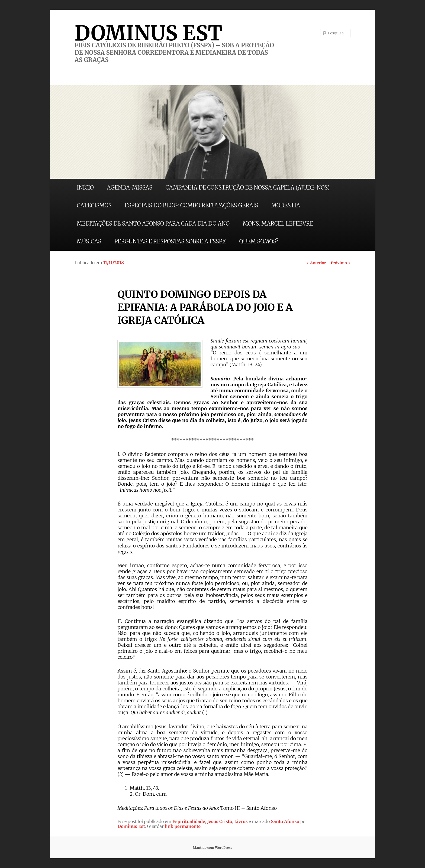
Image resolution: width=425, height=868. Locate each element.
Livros (241, 821)
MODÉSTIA (286, 205)
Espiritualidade (189, 821)
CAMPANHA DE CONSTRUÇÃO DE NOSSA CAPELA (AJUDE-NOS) (248, 187)
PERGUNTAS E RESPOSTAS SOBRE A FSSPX (170, 241)
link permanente (183, 826)
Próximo (341, 263)
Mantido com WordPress (212, 848)
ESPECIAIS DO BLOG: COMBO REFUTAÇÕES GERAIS (191, 205)
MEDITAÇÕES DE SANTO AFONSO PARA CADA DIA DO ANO (153, 223)
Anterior (316, 263)
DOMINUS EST (148, 33)
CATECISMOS (94, 205)
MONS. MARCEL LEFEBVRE (278, 223)
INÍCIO (85, 187)
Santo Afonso (285, 821)
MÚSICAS (89, 241)
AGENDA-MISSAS (130, 187)
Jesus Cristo (220, 821)
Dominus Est (131, 826)
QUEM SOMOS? (259, 241)
